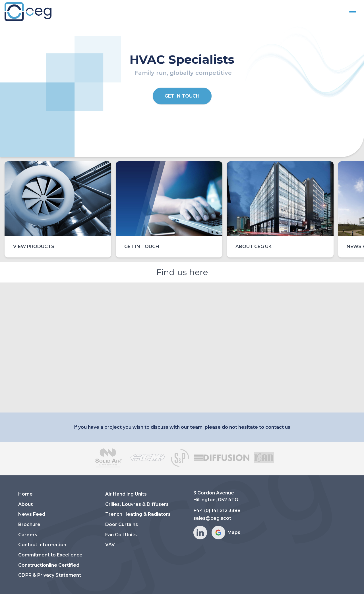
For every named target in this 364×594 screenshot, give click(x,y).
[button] (353, 11)
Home (25, 494)
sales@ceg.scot (212, 518)
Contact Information (42, 545)
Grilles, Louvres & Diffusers (137, 504)
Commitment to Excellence (50, 555)
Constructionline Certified (49, 565)
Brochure (29, 524)
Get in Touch (182, 96)
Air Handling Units (126, 494)
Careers (28, 535)
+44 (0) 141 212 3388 (217, 511)
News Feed (32, 514)
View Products (34, 247)
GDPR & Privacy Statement (50, 575)
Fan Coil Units (121, 535)
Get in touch (142, 247)
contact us (278, 427)
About (25, 504)
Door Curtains (122, 524)
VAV (110, 545)
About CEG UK (254, 247)
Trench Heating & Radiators (138, 514)
